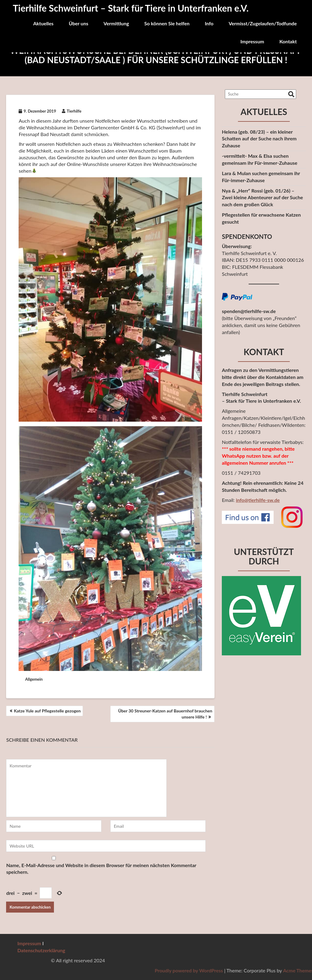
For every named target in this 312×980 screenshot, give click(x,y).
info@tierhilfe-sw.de (258, 500)
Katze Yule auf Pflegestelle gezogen (47, 711)
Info (209, 23)
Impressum (252, 41)
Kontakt (288, 41)
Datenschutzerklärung (41, 950)
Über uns (79, 23)
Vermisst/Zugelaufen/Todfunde (263, 23)
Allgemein (34, 679)
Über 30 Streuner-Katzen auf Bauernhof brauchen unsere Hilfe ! (165, 714)
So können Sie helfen (167, 23)
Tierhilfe (72, 111)
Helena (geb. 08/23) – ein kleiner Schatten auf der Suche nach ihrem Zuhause (259, 139)
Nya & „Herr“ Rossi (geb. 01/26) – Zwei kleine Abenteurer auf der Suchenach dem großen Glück (262, 198)
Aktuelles (43, 23)
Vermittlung (116, 23)
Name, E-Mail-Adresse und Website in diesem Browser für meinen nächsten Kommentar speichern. (101, 869)
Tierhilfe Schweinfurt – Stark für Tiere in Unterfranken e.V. (131, 8)
